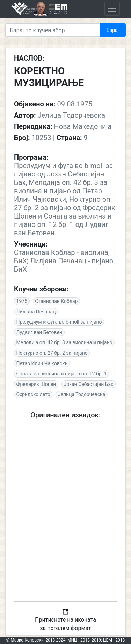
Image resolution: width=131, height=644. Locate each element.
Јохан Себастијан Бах (88, 384)
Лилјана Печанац (36, 312)
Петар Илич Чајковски (42, 363)
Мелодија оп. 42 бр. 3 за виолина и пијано (64, 342)
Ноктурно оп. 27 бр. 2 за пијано (52, 353)
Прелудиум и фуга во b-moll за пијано (59, 322)
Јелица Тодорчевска (82, 394)
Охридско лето (33, 394)
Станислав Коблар (56, 301)
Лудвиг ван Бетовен (39, 332)
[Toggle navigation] (112, 9)
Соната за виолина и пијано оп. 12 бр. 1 (62, 374)
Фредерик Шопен (36, 384)
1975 (22, 301)
